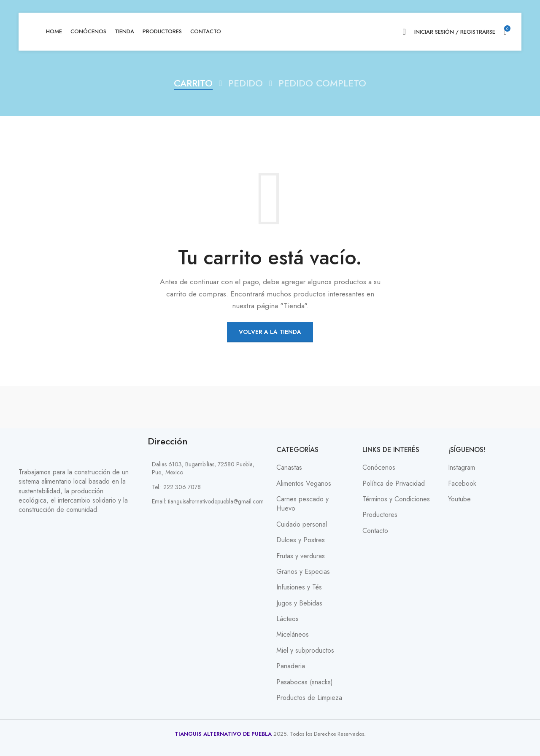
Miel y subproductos (305, 651)
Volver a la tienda (270, 332)
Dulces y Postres (301, 540)
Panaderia (291, 666)
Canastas (289, 468)
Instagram (462, 468)
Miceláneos (293, 635)
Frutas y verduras (301, 556)
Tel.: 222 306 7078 (176, 487)
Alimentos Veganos (304, 484)
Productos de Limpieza (309, 698)
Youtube (459, 499)
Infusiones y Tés (299, 587)
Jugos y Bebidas (299, 603)
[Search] (404, 32)
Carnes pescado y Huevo (302, 504)
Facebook (462, 484)
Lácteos (288, 619)
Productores (380, 515)
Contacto (375, 531)
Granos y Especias (303, 572)
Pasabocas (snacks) (305, 682)
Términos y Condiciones (396, 499)
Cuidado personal (302, 525)
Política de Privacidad (394, 484)
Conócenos (379, 468)
